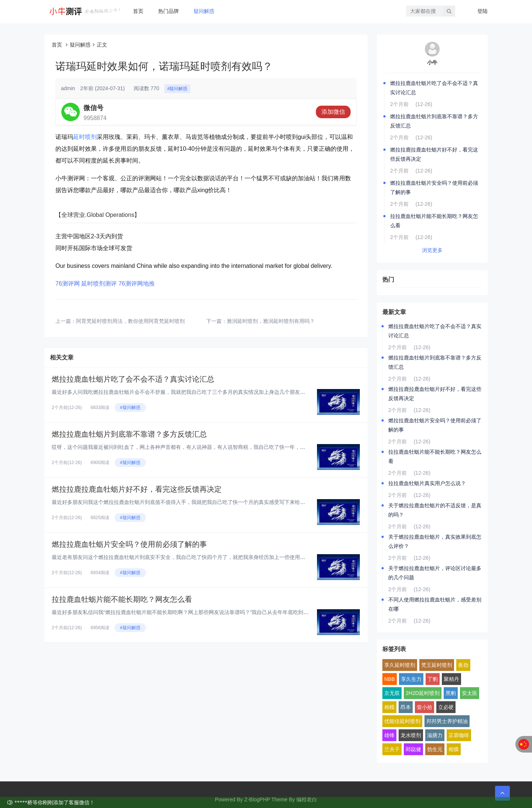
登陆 (482, 11)
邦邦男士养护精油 (447, 721)
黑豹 (451, 693)
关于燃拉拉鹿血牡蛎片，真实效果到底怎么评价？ (435, 541)
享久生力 (411, 679)
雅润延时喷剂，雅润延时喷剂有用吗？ (271, 321)
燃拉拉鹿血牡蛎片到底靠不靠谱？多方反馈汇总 (129, 434)
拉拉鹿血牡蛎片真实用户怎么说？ (427, 483)
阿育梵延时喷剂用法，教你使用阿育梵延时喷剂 (130, 321)
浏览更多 (432, 250)
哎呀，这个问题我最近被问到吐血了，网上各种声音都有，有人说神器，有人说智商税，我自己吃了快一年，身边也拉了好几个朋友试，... (209, 447)
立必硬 (446, 707)
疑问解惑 (204, 11)
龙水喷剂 (411, 735)
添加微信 (333, 112)
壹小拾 (424, 707)
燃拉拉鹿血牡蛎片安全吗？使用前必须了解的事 (129, 544)
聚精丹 (451, 679)
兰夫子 (392, 749)
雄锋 (389, 735)
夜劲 (463, 665)
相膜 (454, 749)
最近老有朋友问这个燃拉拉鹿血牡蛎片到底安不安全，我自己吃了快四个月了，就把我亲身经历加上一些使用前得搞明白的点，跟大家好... (209, 557)
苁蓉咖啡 (459, 735)
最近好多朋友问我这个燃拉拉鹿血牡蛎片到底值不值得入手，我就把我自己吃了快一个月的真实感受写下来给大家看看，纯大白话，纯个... (209, 502)
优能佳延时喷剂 (402, 721)
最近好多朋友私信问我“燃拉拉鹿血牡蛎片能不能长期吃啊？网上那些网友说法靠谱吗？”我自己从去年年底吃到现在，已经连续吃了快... (206, 612)
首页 (138, 11)
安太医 (470, 693)
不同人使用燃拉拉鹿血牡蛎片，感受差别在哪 (435, 604)
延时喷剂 (85, 137)
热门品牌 (168, 11)
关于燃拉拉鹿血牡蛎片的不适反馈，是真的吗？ (435, 510)
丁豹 (433, 679)
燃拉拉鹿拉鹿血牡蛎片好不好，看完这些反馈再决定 (137, 489)
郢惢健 (413, 749)
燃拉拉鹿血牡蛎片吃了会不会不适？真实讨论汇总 (133, 379)
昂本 (406, 707)
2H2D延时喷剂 (423, 693)
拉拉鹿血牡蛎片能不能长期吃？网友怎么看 (122, 599)
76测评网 (68, 284)
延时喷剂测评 (99, 284)
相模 (389, 707)
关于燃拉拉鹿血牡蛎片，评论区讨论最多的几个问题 (435, 573)
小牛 (432, 62)
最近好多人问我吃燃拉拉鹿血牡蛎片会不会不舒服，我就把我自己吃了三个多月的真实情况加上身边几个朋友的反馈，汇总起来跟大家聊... (209, 392)
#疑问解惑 (178, 89)
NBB (390, 679)
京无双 (392, 693)
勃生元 (435, 749)
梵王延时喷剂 (437, 665)
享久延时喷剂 (400, 665)
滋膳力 (435, 735)
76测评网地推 (137, 284)
